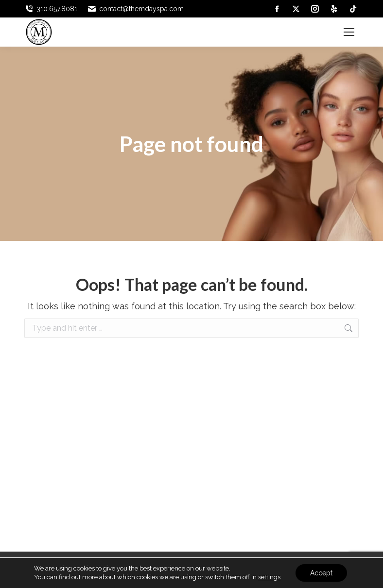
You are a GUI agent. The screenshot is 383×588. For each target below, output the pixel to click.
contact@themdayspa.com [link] (135, 9)
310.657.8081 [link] (51, 9)
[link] (277, 9)
